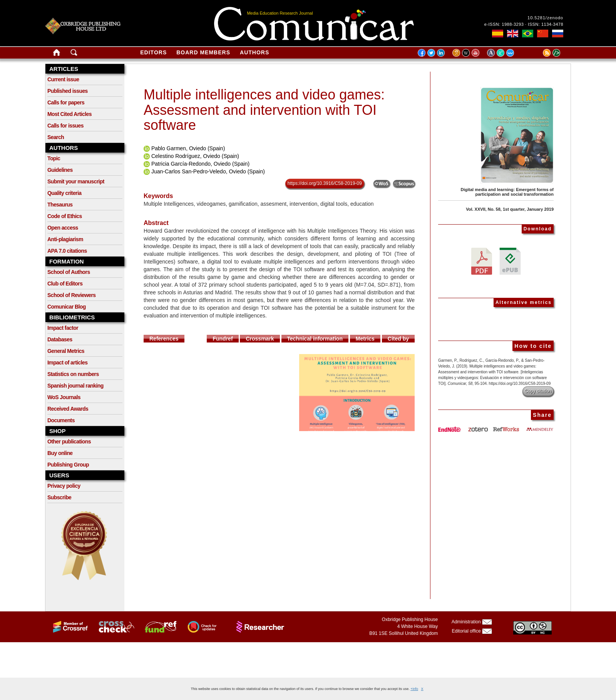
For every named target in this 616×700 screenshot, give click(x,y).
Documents (61, 420)
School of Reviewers (72, 295)
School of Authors (69, 272)
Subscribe (59, 497)
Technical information (315, 339)
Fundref (223, 339)
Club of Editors (65, 284)
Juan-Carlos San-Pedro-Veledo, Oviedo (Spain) (208, 171)
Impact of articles (67, 363)
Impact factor (63, 328)
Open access (63, 228)
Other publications (69, 441)
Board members (203, 52)
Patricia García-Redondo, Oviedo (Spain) (200, 164)
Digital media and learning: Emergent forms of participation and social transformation (507, 192)
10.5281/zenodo (545, 18)
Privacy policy (64, 486)
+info (414, 689)
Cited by (398, 339)
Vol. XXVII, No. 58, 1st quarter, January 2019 (510, 209)
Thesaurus (60, 205)
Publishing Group (68, 465)
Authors (254, 52)
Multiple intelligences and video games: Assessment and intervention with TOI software (264, 110)
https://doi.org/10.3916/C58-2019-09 (325, 183)
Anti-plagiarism (65, 239)
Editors (153, 52)
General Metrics (66, 351)
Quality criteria (64, 193)
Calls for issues (65, 126)
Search (56, 137)
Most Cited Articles (69, 114)
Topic (54, 158)
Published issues (68, 91)
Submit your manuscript (76, 181)
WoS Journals (64, 397)
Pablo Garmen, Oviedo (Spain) (188, 148)
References (164, 339)
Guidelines (60, 170)
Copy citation (538, 391)
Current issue (63, 79)
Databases (60, 339)
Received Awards (68, 409)
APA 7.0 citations (67, 251)
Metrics (365, 339)
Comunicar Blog (67, 307)
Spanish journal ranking (75, 386)
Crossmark (260, 339)
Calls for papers (66, 102)
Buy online (60, 453)
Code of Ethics (65, 216)
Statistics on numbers (73, 374)
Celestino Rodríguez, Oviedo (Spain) (195, 156)
